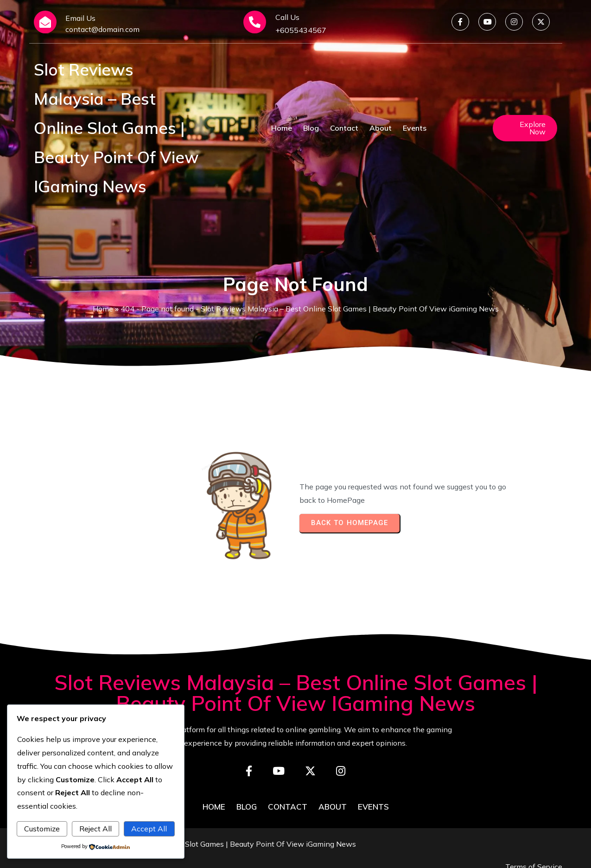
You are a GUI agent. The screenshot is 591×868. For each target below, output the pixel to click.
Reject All (95, 829)
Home (103, 309)
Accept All (149, 829)
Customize (42, 829)
